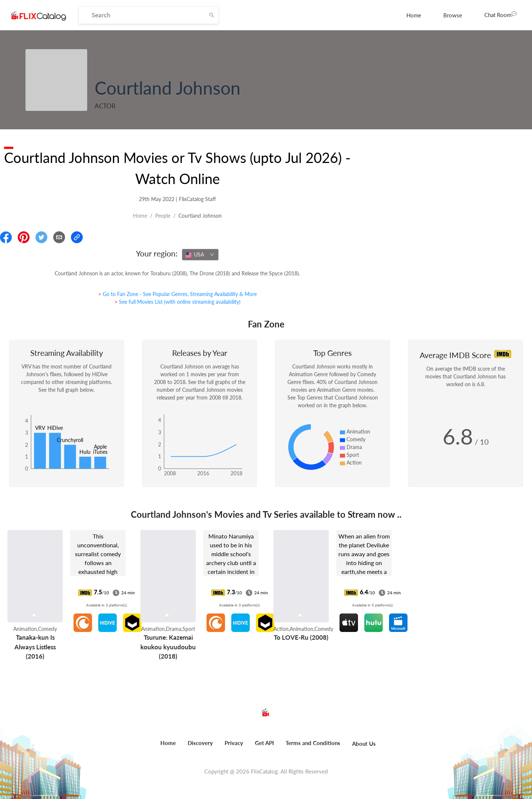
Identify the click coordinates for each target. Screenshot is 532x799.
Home (414, 15)
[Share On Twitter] (41, 237)
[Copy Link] (77, 237)
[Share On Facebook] (6, 237)
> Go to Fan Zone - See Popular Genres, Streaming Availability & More (178, 294)
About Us (364, 744)
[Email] (59, 237)
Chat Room (501, 14)
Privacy (234, 743)
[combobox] (200, 255)
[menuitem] (414, 15)
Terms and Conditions (313, 743)
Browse (453, 15)
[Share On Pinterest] (24, 237)
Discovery (200, 743)
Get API (264, 743)
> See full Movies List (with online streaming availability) (178, 302)
